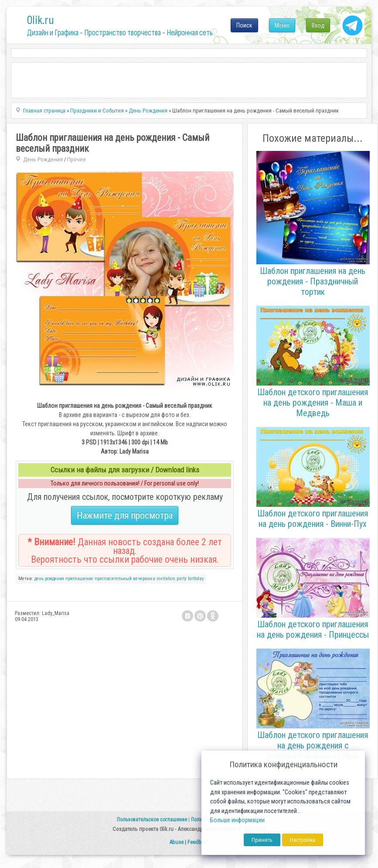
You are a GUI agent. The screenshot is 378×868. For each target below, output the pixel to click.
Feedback (198, 842)
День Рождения (43, 159)
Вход (318, 25)
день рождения (49, 579)
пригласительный (113, 579)
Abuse (176, 842)
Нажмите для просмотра (125, 515)
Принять (262, 840)
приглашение (79, 579)
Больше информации (237, 820)
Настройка (303, 840)
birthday (196, 579)
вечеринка (144, 579)
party (182, 579)
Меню (282, 25)
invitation (166, 579)
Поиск (244, 25)
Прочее (77, 159)
